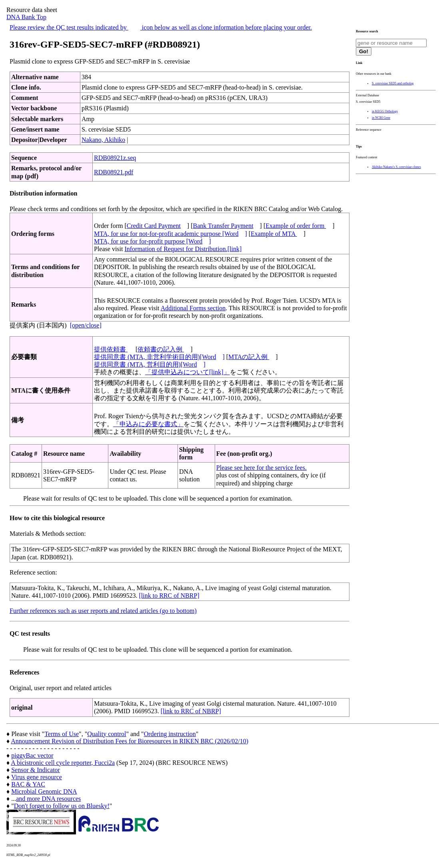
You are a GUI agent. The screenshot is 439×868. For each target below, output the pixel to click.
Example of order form (296, 226)
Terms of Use (62, 734)
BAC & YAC (28, 784)
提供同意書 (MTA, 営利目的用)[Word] (150, 364)
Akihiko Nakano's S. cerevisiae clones (396, 167)
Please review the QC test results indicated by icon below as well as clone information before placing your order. (161, 27)
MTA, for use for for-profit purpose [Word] (153, 241)
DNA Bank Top (26, 17)
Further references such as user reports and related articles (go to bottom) (103, 611)
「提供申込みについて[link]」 (188, 372)
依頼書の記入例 (161, 349)
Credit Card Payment (154, 226)
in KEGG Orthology (385, 111)
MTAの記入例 (249, 357)
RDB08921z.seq (115, 158)
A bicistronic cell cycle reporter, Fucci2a (63, 763)
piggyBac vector (32, 755)
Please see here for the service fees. (261, 468)
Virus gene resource (37, 777)
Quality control (107, 734)
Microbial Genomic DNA (44, 791)
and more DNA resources (48, 799)
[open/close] (86, 325)
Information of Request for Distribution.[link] (183, 249)
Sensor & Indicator (36, 770)
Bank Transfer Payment (223, 226)
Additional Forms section (193, 308)
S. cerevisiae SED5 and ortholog (393, 83)
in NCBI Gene (381, 118)
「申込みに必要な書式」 (148, 424)
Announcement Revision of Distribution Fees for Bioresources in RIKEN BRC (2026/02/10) (130, 741)
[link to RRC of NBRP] (169, 596)
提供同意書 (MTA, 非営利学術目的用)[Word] (159, 357)
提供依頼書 (111, 349)
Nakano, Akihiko (103, 140)
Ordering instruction (170, 734)
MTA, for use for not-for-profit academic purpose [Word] (171, 234)
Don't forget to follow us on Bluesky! (62, 806)
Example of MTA (274, 234)
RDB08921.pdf (114, 172)
